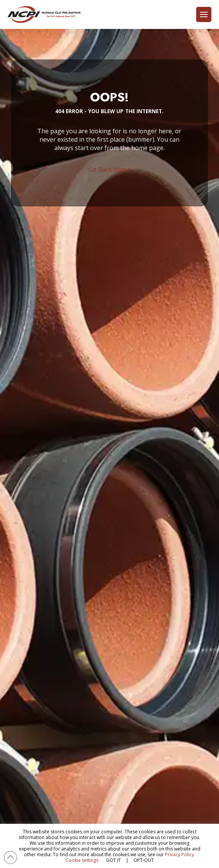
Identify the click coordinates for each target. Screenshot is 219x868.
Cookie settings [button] (82, 860)
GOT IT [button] (113, 860)
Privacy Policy (179, 854)
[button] (204, 14)
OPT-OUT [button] (144, 860)
